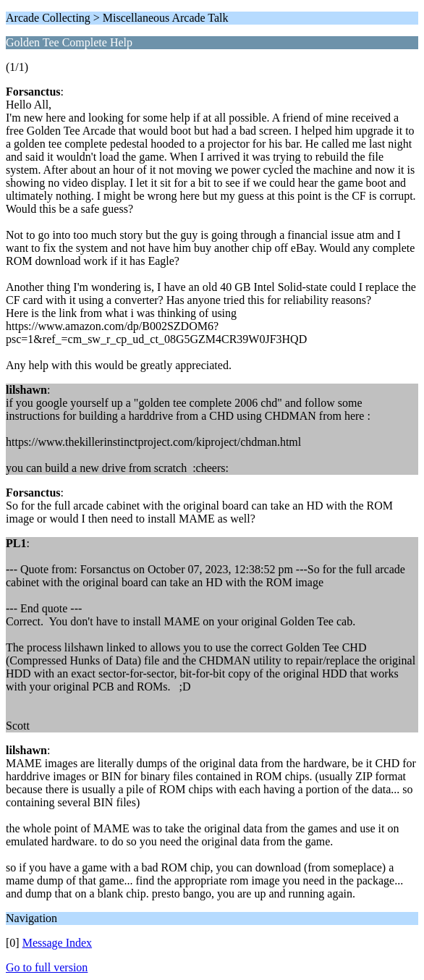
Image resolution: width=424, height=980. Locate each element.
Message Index (57, 943)
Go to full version (47, 967)
